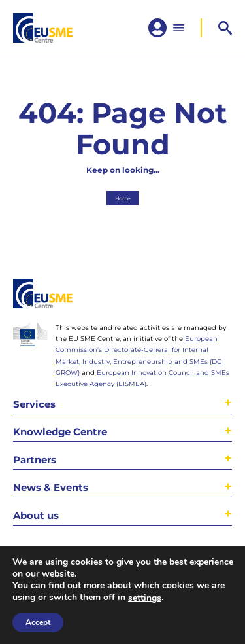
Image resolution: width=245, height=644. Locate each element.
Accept (38, 622)
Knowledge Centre (60, 432)
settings (145, 598)
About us (36, 515)
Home (123, 198)
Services (34, 404)
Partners (35, 460)
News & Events (51, 487)
